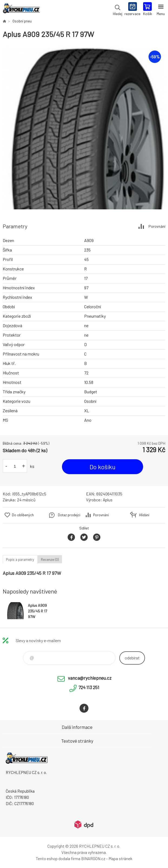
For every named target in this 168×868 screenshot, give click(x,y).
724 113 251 (89, 687)
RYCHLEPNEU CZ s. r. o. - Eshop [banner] (21, 9)
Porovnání (157, 226)
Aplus (108, 500)
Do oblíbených (23, 515)
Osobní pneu (22, 21)
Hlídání (144, 515)
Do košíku (103, 467)
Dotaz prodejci (69, 515)
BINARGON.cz (93, 859)
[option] (84, 128)
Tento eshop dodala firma (58, 859)
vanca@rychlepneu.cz (90, 678)
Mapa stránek (120, 859)
